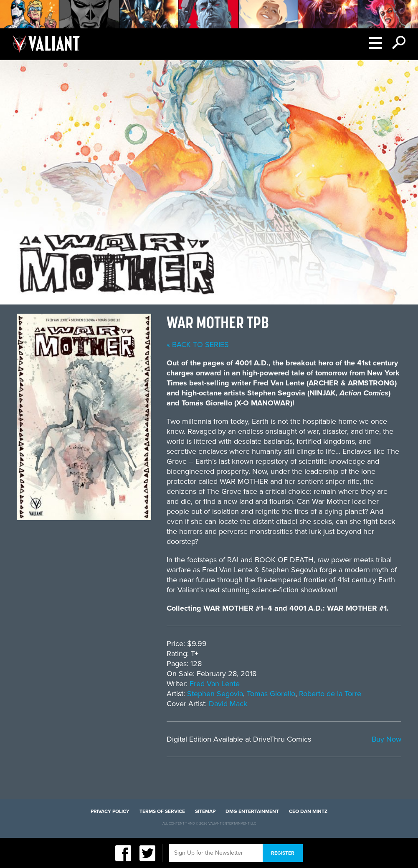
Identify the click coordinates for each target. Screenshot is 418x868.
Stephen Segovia (215, 694)
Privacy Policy (110, 811)
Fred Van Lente (215, 684)
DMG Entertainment (252, 811)
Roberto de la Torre (330, 694)
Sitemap (205, 811)
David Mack (228, 704)
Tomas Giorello (271, 694)
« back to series (198, 345)
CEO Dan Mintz (308, 811)
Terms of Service (162, 811)
